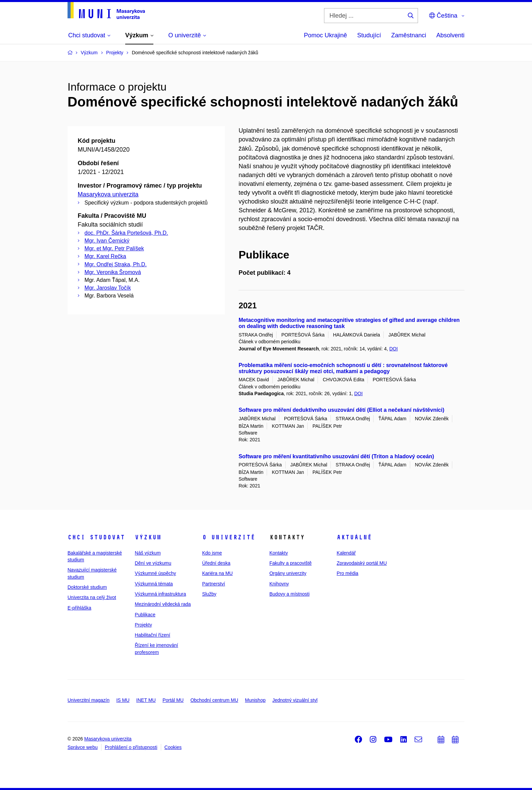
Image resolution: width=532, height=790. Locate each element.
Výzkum (148, 537)
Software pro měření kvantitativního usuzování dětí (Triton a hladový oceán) (336, 456)
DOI (393, 349)
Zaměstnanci (409, 35)
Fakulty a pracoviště (291, 563)
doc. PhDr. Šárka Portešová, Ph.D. (126, 233)
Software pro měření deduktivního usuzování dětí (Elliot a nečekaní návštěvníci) (341, 410)
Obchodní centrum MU (214, 700)
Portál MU (173, 700)
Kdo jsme (212, 553)
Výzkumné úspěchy (155, 573)
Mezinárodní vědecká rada (163, 604)
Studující (369, 35)
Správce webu (83, 747)
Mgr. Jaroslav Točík (108, 288)
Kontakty (279, 553)
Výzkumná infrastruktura (160, 594)
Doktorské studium (87, 587)
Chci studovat (96, 537)
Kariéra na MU (217, 573)
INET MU (146, 700)
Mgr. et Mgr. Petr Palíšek (114, 248)
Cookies (173, 747)
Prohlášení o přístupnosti (131, 747)
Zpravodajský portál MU (362, 563)
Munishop (255, 700)
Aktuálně (354, 537)
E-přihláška (79, 608)
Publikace (145, 615)
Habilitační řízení (152, 635)
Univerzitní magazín (89, 700)
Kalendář (346, 553)
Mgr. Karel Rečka (105, 256)
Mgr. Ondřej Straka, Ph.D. (116, 264)
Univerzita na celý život (92, 597)
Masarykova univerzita (108, 194)
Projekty (143, 625)
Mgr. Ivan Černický (107, 241)
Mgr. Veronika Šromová (113, 272)
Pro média (347, 573)
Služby (209, 594)
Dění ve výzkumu (153, 563)
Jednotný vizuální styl (295, 700)
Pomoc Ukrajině (326, 35)
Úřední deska (216, 563)
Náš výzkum (148, 553)
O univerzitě (229, 537)
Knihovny (279, 584)
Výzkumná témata (154, 584)
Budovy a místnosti (289, 594)
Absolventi (450, 35)
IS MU (123, 700)
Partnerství (214, 584)
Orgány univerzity (288, 573)
